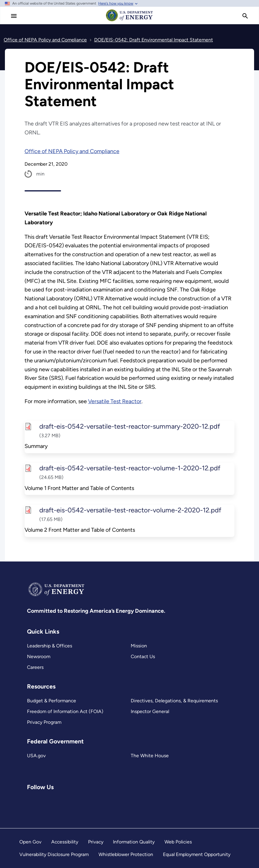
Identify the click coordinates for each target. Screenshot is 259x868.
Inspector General (150, 711)
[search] (245, 16)
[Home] (129, 21)
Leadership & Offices (50, 646)
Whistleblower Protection (126, 854)
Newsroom (39, 656)
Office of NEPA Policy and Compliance (72, 151)
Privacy (96, 842)
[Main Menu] (14, 16)
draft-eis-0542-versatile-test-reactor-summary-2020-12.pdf (129, 426)
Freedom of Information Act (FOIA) (65, 711)
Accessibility (65, 842)
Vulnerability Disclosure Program (54, 854)
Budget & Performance (52, 701)
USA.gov (36, 756)
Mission (139, 646)
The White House (150, 756)
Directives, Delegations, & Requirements (174, 701)
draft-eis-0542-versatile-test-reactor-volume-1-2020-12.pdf (129, 468)
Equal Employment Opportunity (197, 854)
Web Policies (178, 842)
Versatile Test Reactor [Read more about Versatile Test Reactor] (115, 401)
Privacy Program (44, 722)
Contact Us (143, 656)
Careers (35, 667)
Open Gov (30, 842)
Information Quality (134, 842)
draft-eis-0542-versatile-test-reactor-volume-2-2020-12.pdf (130, 510)
